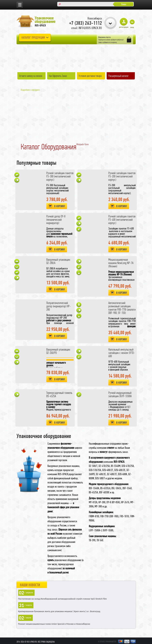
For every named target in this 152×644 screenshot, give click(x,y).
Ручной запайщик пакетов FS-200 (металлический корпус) (122, 176)
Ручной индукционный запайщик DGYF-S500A (120, 394)
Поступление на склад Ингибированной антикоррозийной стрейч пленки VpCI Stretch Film (63, 599)
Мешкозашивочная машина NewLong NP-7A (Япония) (121, 263)
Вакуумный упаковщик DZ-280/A (58, 261)
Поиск (124, 4)
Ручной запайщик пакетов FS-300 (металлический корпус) (60, 176)
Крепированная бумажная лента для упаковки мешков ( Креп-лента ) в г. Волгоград (59, 611)
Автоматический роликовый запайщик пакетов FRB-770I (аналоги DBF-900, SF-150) (122, 308)
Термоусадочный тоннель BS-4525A (59, 394)
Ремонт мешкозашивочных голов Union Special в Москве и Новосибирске (54, 624)
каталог (108, 40)
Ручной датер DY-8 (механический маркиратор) (56, 220)
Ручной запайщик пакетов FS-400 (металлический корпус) (122, 220)
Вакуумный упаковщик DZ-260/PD (58, 351)
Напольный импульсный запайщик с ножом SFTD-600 (122, 353)
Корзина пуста (105, 37)
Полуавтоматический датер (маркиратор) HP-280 (58, 306)
